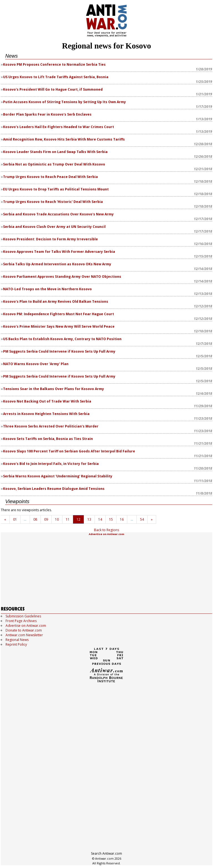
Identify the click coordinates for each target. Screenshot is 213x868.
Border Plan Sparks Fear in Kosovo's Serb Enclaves (47, 114)
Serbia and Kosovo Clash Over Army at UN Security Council (54, 227)
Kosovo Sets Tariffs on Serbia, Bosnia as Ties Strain (48, 439)
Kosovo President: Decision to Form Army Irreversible (50, 239)
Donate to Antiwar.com (24, 630)
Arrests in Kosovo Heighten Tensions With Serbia (46, 414)
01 (15, 519)
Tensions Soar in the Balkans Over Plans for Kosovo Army (54, 389)
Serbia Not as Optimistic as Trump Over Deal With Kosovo (54, 164)
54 (142, 519)
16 (122, 519)
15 (111, 519)
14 (100, 519)
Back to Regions (106, 530)
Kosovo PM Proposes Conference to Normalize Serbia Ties (54, 64)
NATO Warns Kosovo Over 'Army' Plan (36, 364)
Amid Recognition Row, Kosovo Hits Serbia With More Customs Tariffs (64, 139)
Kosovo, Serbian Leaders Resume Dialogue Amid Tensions (54, 489)
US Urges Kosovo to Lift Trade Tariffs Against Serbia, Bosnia (56, 77)
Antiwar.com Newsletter (24, 635)
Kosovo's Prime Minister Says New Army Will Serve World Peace (59, 326)
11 (68, 519)
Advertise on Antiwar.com (106, 534)
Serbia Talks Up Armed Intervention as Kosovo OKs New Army (57, 264)
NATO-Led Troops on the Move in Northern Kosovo (47, 289)
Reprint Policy (16, 644)
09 (46, 519)
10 (57, 519)
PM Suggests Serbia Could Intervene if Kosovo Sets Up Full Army (59, 351)
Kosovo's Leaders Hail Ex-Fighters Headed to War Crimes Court (59, 127)
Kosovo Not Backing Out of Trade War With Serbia (47, 401)
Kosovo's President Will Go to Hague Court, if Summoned (53, 89)
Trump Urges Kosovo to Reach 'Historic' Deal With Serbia (53, 202)
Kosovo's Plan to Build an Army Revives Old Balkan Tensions (56, 301)
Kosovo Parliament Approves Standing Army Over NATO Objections (62, 277)
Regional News (17, 640)
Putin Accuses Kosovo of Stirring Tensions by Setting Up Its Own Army (64, 102)
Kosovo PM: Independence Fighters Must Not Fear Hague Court (59, 314)
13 (89, 519)
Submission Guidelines (23, 616)
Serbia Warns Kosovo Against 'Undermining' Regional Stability (58, 476)
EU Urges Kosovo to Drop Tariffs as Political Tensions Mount (56, 189)
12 (78, 519)
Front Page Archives (21, 621)
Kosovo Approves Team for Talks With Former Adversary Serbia (59, 252)
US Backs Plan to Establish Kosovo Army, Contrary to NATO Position (62, 339)
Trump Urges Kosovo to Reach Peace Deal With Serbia (50, 177)
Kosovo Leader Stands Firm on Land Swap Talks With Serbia (55, 152)
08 (35, 519)
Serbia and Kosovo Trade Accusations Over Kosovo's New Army (58, 214)
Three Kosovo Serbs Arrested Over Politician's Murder (51, 426)
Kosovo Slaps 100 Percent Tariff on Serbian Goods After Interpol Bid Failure (69, 451)
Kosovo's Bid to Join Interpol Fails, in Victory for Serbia (51, 464)
